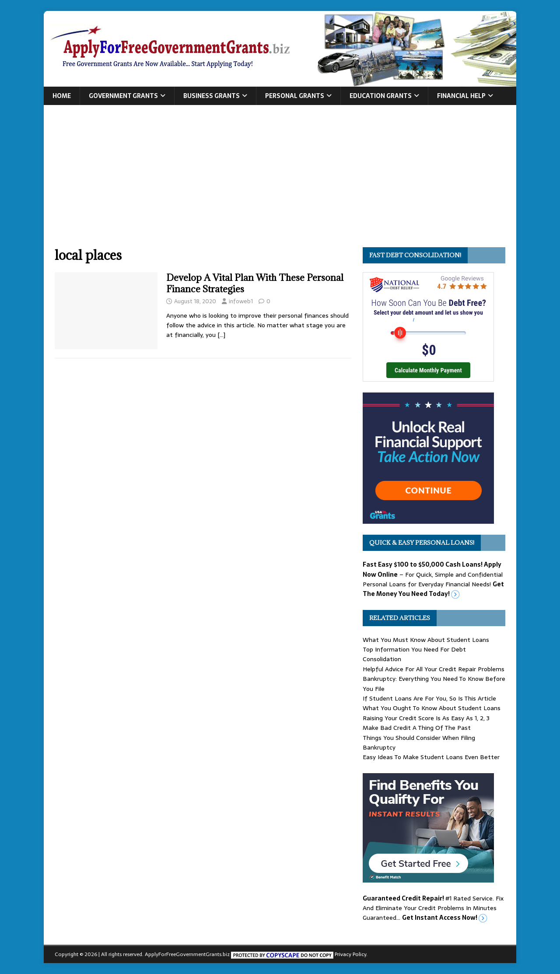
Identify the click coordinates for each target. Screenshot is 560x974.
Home (62, 96)
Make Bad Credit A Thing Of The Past (417, 728)
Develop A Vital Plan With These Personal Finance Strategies (255, 283)
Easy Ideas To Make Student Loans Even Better (431, 757)
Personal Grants (295, 96)
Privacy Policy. (351, 954)
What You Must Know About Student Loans (426, 640)
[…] (221, 335)
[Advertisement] (280, 182)
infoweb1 (241, 301)
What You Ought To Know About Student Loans (432, 708)
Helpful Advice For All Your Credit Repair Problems (434, 669)
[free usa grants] (428, 519)
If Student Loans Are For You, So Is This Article (429, 698)
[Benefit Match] (428, 877)
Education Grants (381, 96)
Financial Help (461, 96)
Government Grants (123, 96)
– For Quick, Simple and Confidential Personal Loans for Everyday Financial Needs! (433, 579)
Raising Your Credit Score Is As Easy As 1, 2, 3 (426, 718)
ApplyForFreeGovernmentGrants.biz (187, 954)
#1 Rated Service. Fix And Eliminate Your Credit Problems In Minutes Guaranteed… (433, 908)
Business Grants (212, 96)
